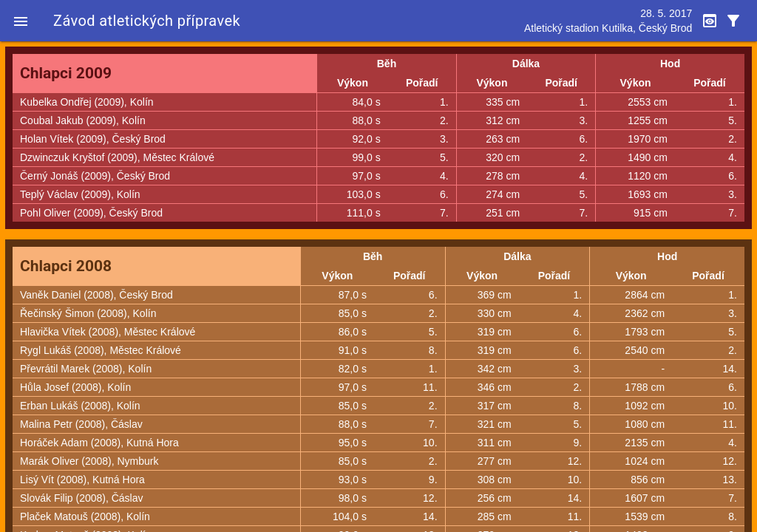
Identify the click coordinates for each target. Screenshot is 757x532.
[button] (21, 21)
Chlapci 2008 (66, 266)
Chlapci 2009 (66, 73)
